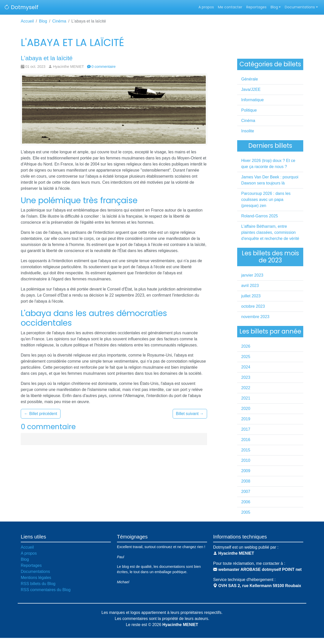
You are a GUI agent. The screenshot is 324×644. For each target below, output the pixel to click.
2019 (246, 419)
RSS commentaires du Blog (46, 590)
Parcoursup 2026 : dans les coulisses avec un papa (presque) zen (266, 200)
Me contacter (230, 7)
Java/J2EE (251, 89)
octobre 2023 (253, 306)
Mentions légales (36, 578)
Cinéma (59, 21)
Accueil (27, 21)
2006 (246, 502)
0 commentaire (101, 67)
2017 (246, 429)
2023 (246, 377)
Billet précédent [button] (41, 414)
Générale (250, 79)
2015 (246, 450)
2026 (246, 346)
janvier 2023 (252, 275)
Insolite (248, 131)
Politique (249, 110)
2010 (246, 460)
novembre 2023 (255, 317)
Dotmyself (21, 7)
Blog (274, 7)
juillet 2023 (251, 296)
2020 (246, 409)
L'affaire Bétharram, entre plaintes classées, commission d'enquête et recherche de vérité (270, 232)
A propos (206, 7)
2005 (246, 512)
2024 (246, 367)
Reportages (256, 7)
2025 (246, 357)
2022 (246, 388)
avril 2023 (250, 286)
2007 (246, 492)
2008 (246, 481)
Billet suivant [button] (190, 414)
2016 (246, 440)
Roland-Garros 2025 (260, 216)
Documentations (300, 7)
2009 (246, 471)
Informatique (252, 100)
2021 (246, 398)
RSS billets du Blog (38, 584)
